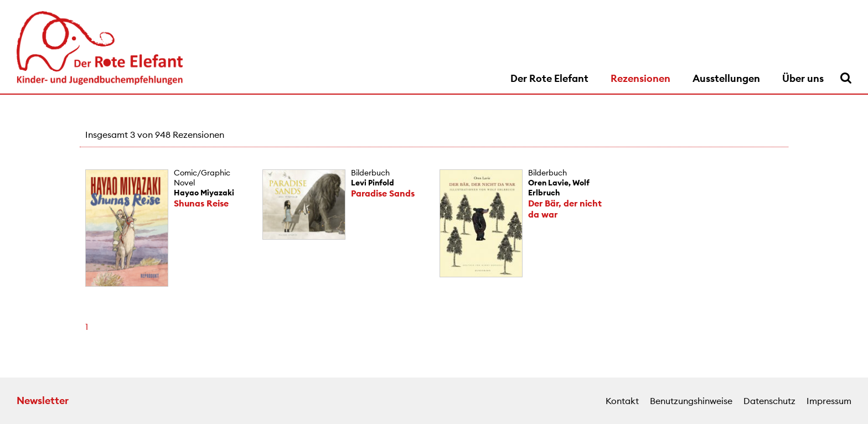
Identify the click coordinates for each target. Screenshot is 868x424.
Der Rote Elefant (549, 78)
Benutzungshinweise (691, 401)
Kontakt (622, 401)
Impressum (829, 401)
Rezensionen (640, 78)
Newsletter (43, 400)
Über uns (803, 78)
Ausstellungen (726, 78)
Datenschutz (769, 401)
